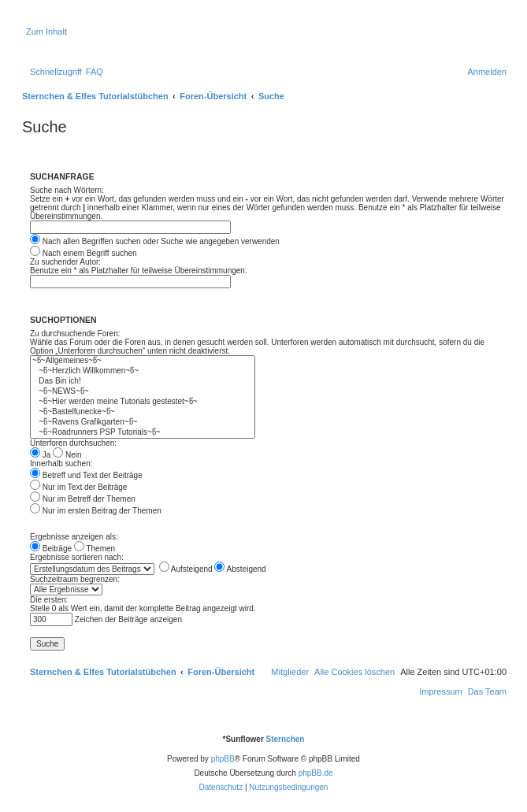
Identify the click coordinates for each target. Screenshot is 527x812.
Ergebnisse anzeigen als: (74, 537)
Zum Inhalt (46, 32)
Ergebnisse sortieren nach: (77, 557)
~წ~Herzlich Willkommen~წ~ (143, 371)
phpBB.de (316, 773)
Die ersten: (49, 600)
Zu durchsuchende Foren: (75, 334)
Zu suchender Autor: (65, 262)
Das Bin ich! (143, 382)
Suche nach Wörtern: (67, 190)
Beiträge (51, 549)
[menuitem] (95, 72)
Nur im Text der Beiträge (78, 487)
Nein (67, 455)
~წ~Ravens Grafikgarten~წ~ (143, 423)
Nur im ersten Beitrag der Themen (96, 511)
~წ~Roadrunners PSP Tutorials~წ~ (143, 433)
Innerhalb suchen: (61, 463)
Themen (95, 549)
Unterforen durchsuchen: (73, 443)
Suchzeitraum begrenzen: (75, 579)
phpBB (223, 759)
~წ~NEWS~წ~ (143, 392)
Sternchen (286, 739)
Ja (40, 455)
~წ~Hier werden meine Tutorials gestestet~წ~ (143, 402)
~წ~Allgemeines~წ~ (143, 361)
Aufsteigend (186, 569)
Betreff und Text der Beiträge (86, 475)
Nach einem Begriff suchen (84, 253)
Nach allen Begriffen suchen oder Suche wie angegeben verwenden (155, 241)
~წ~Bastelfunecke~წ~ (143, 412)
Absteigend (240, 569)
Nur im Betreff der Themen (83, 499)
